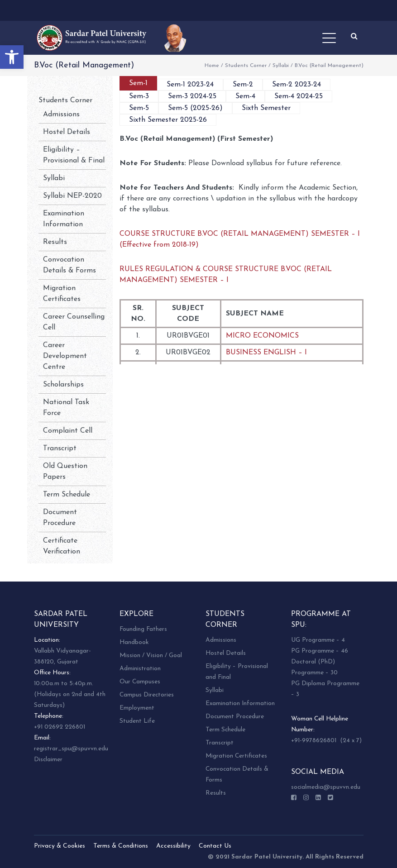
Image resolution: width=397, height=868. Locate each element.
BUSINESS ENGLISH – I (266, 353)
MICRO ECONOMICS (262, 336)
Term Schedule (67, 495)
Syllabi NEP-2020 (72, 196)
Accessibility (173, 846)
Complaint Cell (68, 431)
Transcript (60, 448)
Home (212, 66)
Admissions (61, 114)
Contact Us (215, 846)
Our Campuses (140, 682)
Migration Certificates (236, 756)
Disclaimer (48, 760)
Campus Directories (147, 695)
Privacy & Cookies (60, 846)
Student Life (137, 721)
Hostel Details (67, 132)
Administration (140, 669)
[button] (12, 57)
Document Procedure (235, 717)
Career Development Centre (65, 356)
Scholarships (63, 385)
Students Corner (246, 66)
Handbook (134, 642)
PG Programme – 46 (320, 651)
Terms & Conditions (121, 846)
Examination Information (240, 703)
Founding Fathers (143, 629)
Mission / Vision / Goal (151, 656)
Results (55, 242)
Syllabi (281, 66)
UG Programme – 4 (318, 640)
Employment (137, 708)
